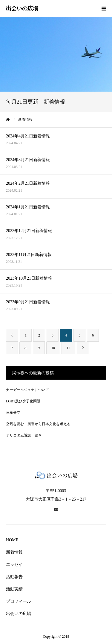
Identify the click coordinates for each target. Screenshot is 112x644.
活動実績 (14, 589)
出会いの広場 (19, 614)
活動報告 (14, 577)
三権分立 (13, 413)
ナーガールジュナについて (27, 390)
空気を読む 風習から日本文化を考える (38, 424)
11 (68, 348)
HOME (12, 540)
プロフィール (19, 601)
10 (53, 348)
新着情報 (14, 552)
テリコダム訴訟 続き (24, 435)
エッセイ (14, 565)
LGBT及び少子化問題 (23, 401)
